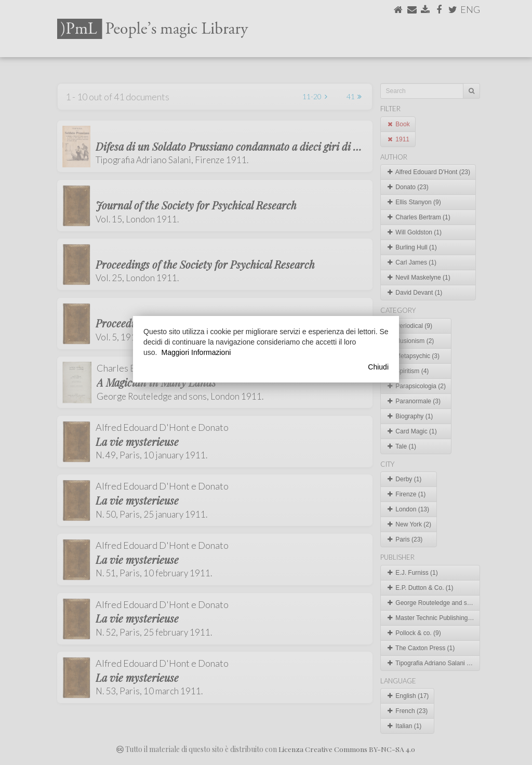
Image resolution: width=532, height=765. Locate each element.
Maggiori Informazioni (196, 352)
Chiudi (378, 367)
